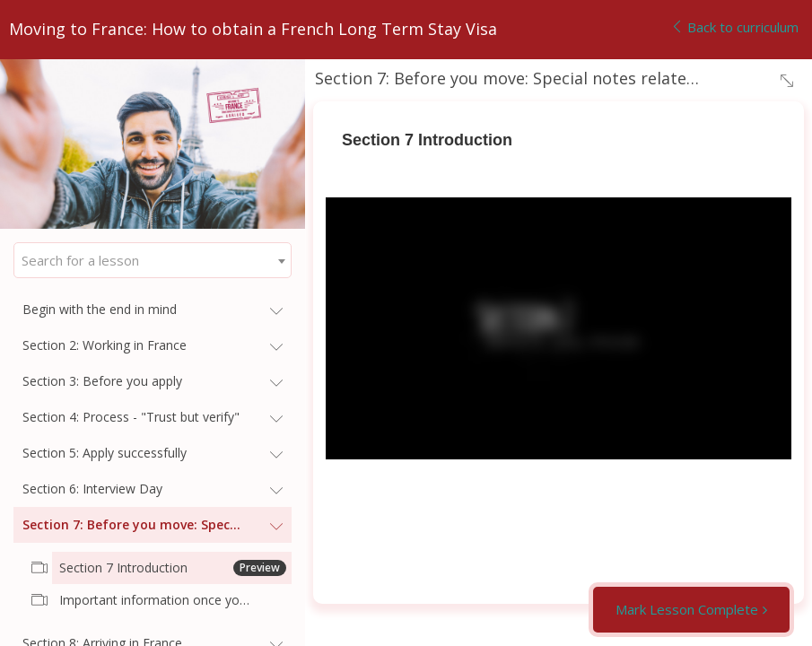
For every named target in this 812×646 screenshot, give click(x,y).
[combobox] (153, 260)
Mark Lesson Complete (687, 609)
